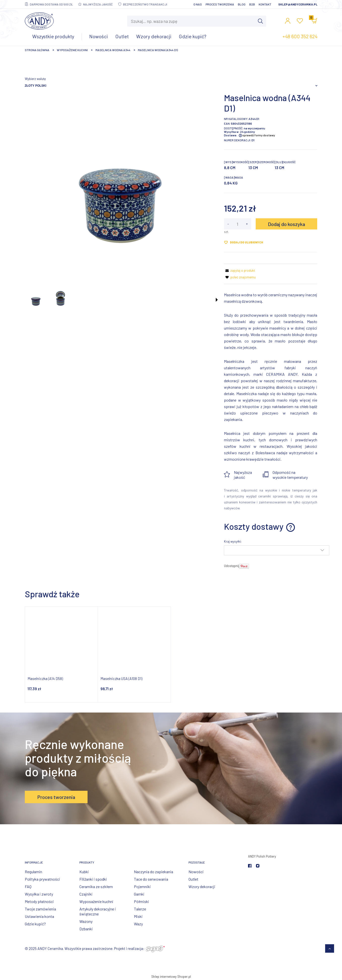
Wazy (138, 924)
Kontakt (265, 4)
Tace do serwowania (151, 879)
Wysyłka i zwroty (39, 894)
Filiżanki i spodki (93, 879)
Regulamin (33, 872)
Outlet (193, 879)
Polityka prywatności (42, 879)
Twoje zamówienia (40, 909)
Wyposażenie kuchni (96, 901)
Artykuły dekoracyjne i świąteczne (98, 911)
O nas (198, 4)
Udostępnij (232, 566)
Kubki (84, 872)
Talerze (140, 909)
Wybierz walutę (35, 79)
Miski (138, 916)
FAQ (28, 886)
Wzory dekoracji (202, 886)
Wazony (86, 921)
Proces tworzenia (220, 4)
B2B (252, 4)
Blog (242, 4)
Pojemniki (142, 886)
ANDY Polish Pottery (262, 856)
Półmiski (141, 901)
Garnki (139, 894)
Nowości (196, 872)
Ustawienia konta (39, 916)
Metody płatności (39, 901)
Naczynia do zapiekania (154, 872)
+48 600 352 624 (300, 36)
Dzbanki (86, 929)
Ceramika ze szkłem (96, 886)
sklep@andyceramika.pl (298, 4)
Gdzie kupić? (35, 924)
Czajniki (86, 894)
